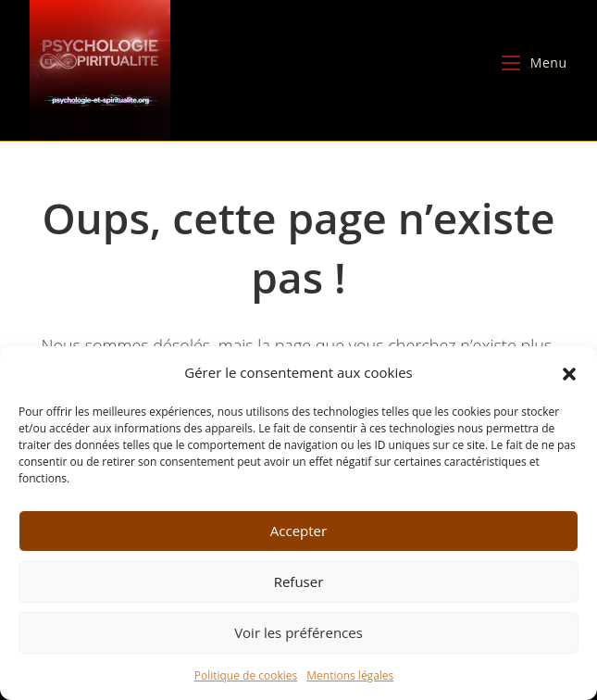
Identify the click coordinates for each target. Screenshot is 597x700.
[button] (569, 372)
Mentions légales (350, 675)
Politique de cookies (246, 675)
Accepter (298, 531)
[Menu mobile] (534, 62)
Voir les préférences (298, 632)
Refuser (299, 581)
